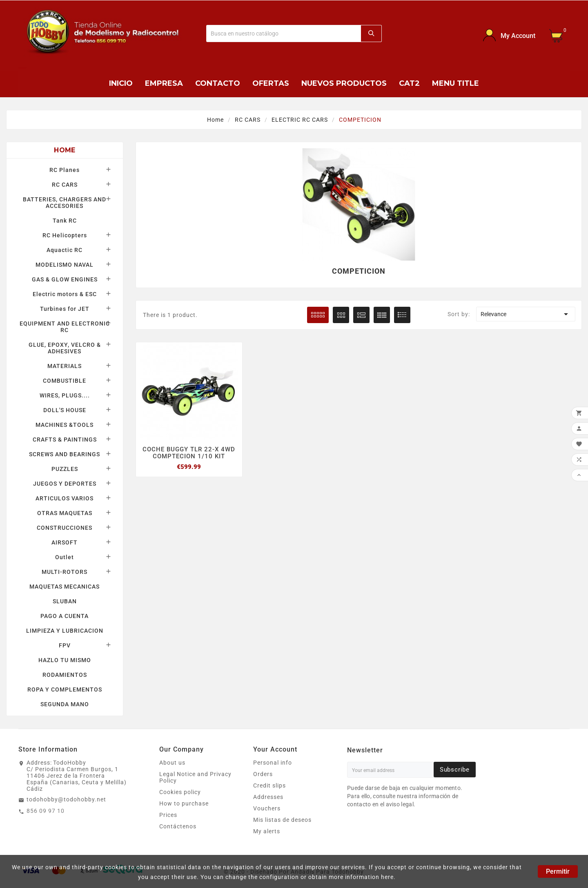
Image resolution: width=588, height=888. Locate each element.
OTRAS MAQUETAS (65, 513)
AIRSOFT (65, 542)
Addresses (268, 797)
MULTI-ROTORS (65, 572)
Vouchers (267, 808)
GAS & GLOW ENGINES (65, 279)
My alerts (267, 831)
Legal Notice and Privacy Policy (195, 777)
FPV (65, 645)
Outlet (65, 557)
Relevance (526, 314)
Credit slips (269, 785)
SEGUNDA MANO (65, 704)
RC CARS (65, 185)
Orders (263, 774)
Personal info (273, 763)
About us (172, 763)
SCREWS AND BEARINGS (65, 454)
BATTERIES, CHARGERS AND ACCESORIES (65, 203)
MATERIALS (65, 366)
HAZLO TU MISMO (65, 660)
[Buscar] (284, 33)
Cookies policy (180, 792)
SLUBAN (65, 601)
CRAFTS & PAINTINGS (65, 440)
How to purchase (184, 803)
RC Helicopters (65, 235)
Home (65, 150)
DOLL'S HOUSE (65, 410)
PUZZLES (65, 469)
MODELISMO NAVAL (65, 265)
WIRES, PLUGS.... (65, 395)
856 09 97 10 (46, 811)
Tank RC (65, 221)
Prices (168, 815)
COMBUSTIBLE (65, 381)
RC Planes (65, 170)
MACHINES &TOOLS (65, 425)
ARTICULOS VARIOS (65, 498)
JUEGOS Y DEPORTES (65, 484)
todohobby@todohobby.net (66, 799)
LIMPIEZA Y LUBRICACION (65, 631)
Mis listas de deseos (282, 820)
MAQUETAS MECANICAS (65, 587)
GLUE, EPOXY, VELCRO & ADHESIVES (65, 348)
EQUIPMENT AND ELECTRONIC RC (65, 327)
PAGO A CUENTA (65, 616)
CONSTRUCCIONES (65, 528)
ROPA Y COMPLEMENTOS (65, 689)
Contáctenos (178, 826)
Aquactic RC (65, 250)
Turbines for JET (65, 309)
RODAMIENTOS (65, 675)
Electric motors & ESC (65, 294)
